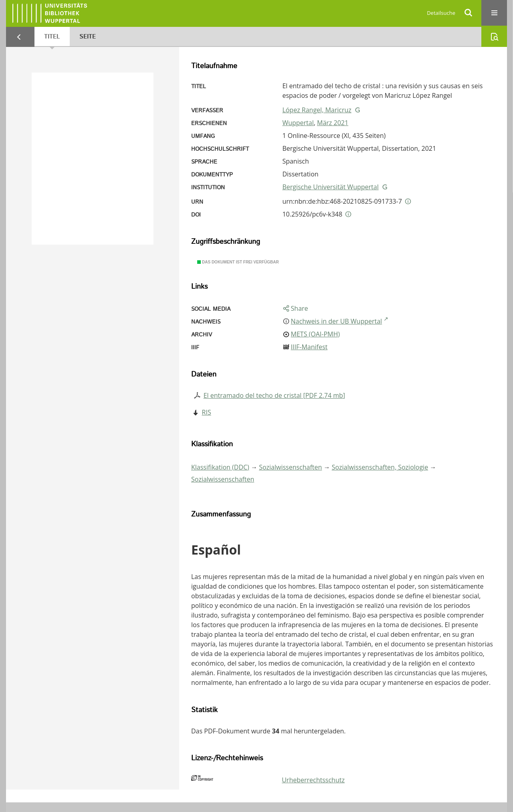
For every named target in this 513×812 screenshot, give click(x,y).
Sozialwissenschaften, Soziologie (380, 467)
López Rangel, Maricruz (317, 110)
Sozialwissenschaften (290, 467)
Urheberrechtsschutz (313, 780)
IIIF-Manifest (309, 347)
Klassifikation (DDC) (220, 467)
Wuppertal (298, 123)
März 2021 (333, 123)
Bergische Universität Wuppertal (330, 187)
